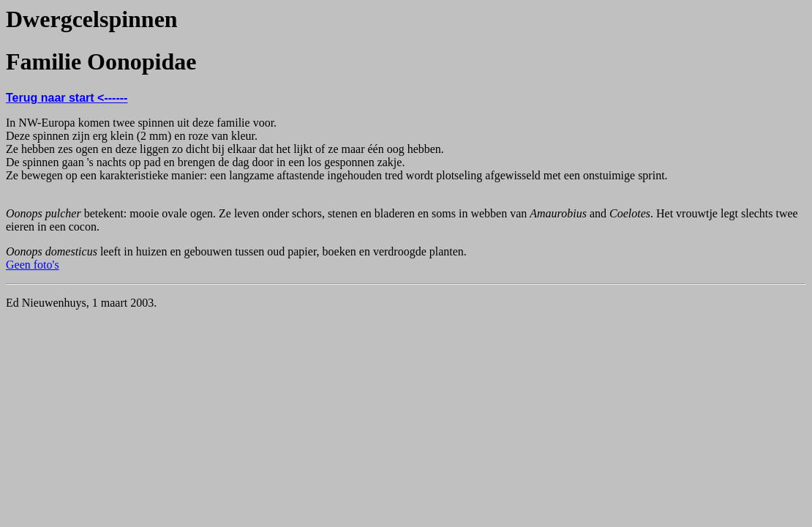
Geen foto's (33, 265)
